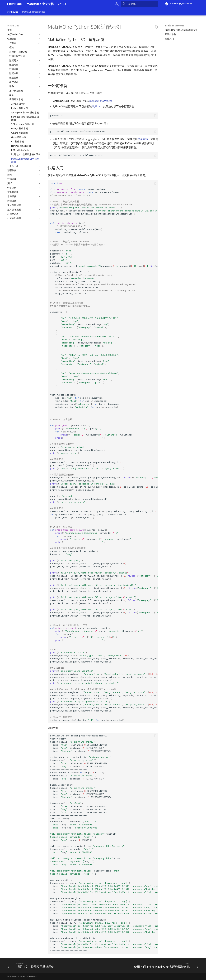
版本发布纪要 (24, 210)
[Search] (140, 4)
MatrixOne (13, 12)
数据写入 (25, 60)
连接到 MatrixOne (25, 52)
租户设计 (25, 82)
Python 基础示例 (20, 108)
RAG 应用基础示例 (20, 150)
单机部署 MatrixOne (101, 101)
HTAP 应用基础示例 (21, 146)
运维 (24, 175)
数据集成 (25, 78)
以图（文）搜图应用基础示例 (26, 154)
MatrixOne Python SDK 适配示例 (25, 160)
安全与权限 (24, 192)
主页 (10, 30)
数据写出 (25, 65)
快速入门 (169, 39)
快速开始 (24, 39)
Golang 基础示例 (20, 133)
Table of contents (174, 26)
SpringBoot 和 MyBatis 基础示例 (25, 118)
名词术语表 (13, 214)
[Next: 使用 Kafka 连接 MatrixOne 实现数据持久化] (165, 966)
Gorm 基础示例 (19, 137)
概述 (12, 47)
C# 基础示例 (18, 142)
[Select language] (117, 4)
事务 (25, 86)
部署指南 (24, 170)
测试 (24, 183)
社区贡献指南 (24, 218)
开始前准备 (170, 34)
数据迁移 (24, 179)
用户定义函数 (25, 91)
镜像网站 (143, 139)
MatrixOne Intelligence (34, 12)
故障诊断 (24, 201)
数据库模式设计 (25, 56)
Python (96, 106)
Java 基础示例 (18, 104)
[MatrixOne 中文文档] (14, 4)
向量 (25, 95)
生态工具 (25, 166)
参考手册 (24, 196)
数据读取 (25, 69)
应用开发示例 (25, 99)
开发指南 (24, 43)
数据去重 (25, 73)
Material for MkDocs (27, 976)
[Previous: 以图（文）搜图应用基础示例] (32, 966)
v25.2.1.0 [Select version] (63, 4)
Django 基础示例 (20, 128)
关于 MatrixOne (24, 34)
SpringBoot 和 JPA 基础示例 (25, 113)
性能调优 (24, 188)
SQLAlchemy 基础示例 (22, 124)
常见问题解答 (24, 205)
